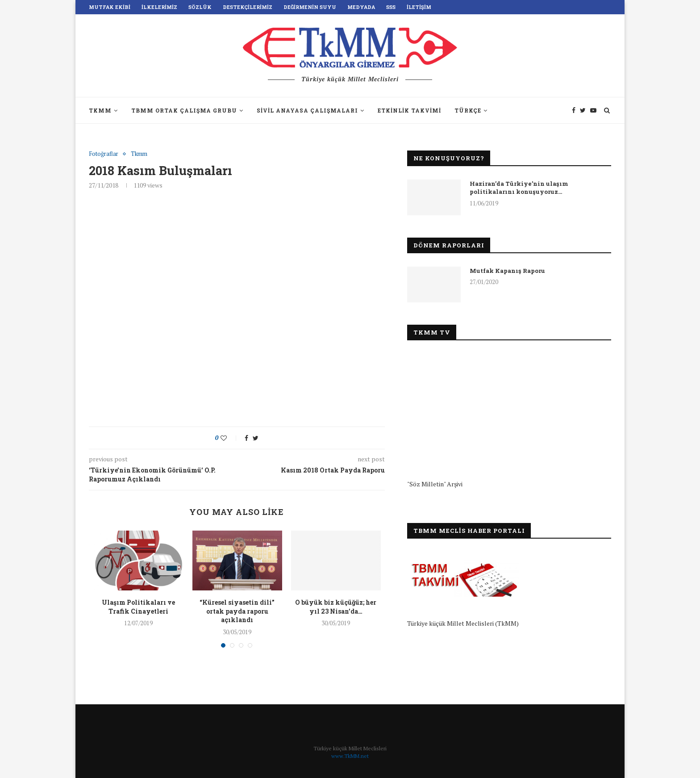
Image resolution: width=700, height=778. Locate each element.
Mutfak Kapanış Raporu (507, 271)
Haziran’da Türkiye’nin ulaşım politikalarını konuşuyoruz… (519, 188)
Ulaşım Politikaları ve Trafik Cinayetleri (138, 607)
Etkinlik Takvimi (409, 110)
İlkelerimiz (159, 7)
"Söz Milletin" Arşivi (435, 484)
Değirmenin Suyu (310, 7)
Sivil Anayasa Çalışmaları (307, 110)
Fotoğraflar (104, 154)
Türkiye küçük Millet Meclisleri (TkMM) (463, 623)
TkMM (100, 110)
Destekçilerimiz (248, 7)
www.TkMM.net (350, 756)
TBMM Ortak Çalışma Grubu (184, 110)
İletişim (419, 7)
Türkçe (468, 110)
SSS (391, 7)
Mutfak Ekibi (110, 7)
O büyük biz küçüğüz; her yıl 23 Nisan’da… (336, 607)
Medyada (361, 7)
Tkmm (139, 154)
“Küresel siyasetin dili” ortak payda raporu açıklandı (237, 611)
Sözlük (200, 7)
